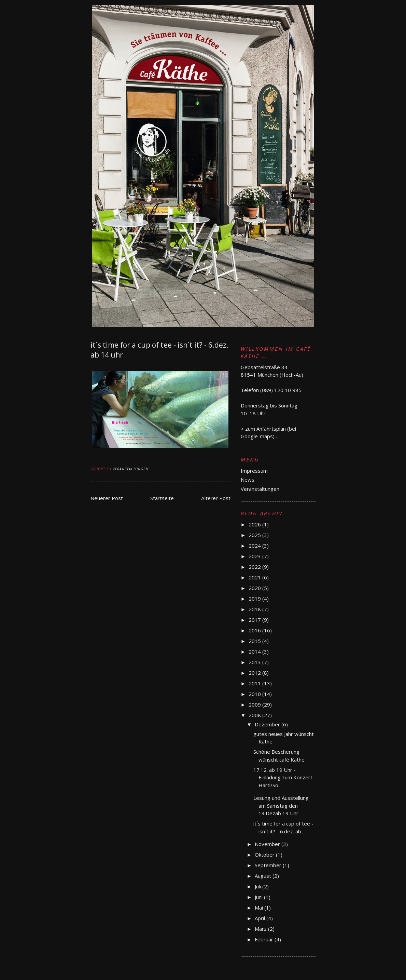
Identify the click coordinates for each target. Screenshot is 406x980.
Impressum (254, 471)
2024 (255, 546)
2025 (255, 535)
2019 (255, 599)
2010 (255, 694)
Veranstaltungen (130, 469)
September (269, 865)
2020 (255, 588)
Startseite (162, 498)
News (248, 480)
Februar (265, 939)
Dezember (268, 724)
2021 (255, 577)
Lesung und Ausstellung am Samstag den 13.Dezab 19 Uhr (281, 806)
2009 (255, 704)
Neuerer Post (107, 498)
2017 (255, 620)
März (261, 929)
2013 (255, 662)
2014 (255, 652)
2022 (255, 567)
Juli (258, 886)
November (268, 844)
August (264, 876)
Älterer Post (216, 498)
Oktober (265, 855)
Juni (259, 897)
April (261, 918)
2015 (255, 641)
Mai (260, 908)
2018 (255, 609)
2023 (255, 556)
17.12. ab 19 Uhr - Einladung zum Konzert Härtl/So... (283, 777)
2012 (255, 673)
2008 (255, 715)
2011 (255, 683)
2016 (255, 630)
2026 (255, 524)
